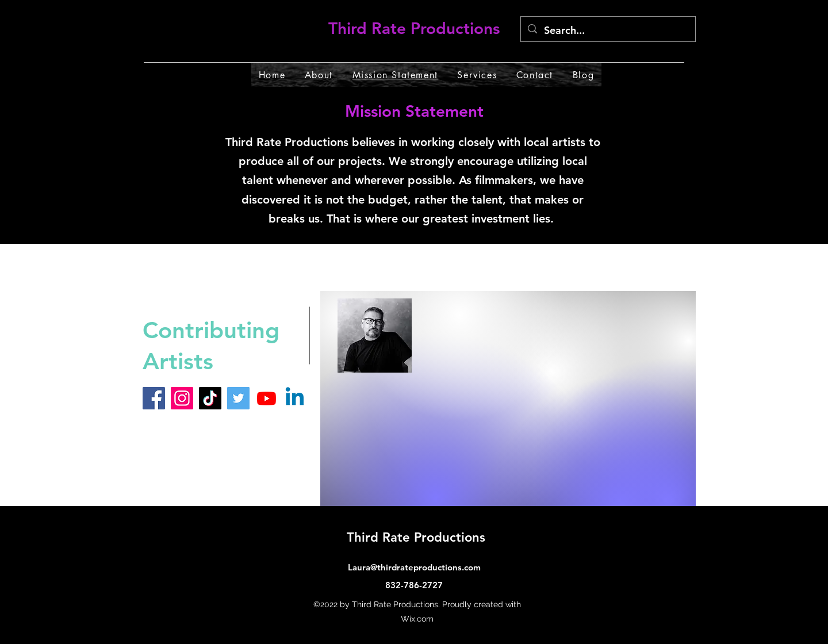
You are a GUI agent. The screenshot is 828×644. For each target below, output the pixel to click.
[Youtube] (267, 398)
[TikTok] (210, 398)
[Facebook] (154, 398)
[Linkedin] (295, 398)
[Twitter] (238, 398)
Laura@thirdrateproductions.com (414, 567)
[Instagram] (182, 398)
